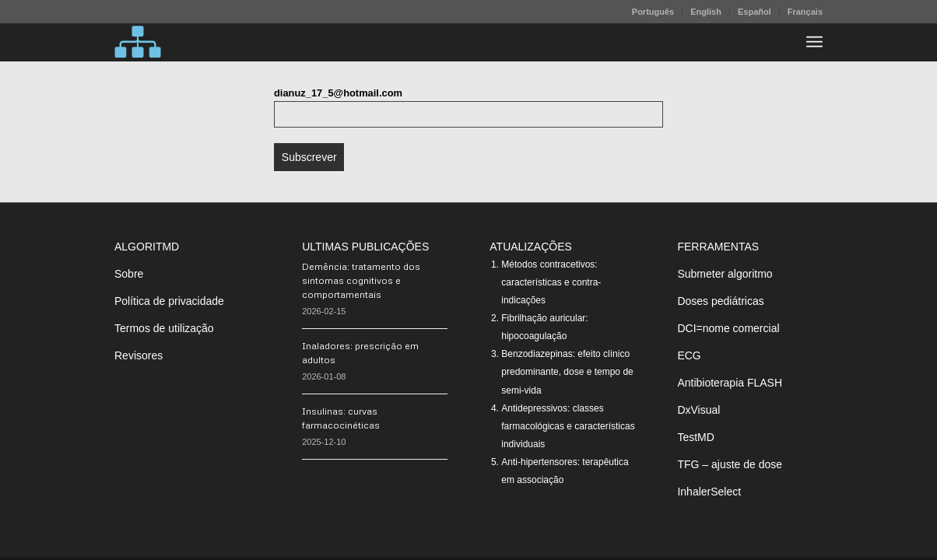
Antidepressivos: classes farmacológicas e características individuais (568, 426)
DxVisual (698, 410)
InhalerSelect (709, 492)
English (706, 12)
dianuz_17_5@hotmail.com (338, 93)
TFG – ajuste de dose (730, 464)
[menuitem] (653, 12)
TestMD (695, 437)
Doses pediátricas (720, 301)
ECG (689, 355)
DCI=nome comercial (728, 328)
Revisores (139, 355)
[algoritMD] (138, 42)
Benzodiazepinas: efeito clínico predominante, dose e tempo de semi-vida (567, 372)
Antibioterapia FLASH (730, 383)
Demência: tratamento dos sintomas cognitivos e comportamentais (361, 280)
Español (755, 12)
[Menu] (814, 42)
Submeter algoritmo (725, 274)
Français (805, 12)
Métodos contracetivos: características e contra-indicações (551, 282)
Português (653, 12)
